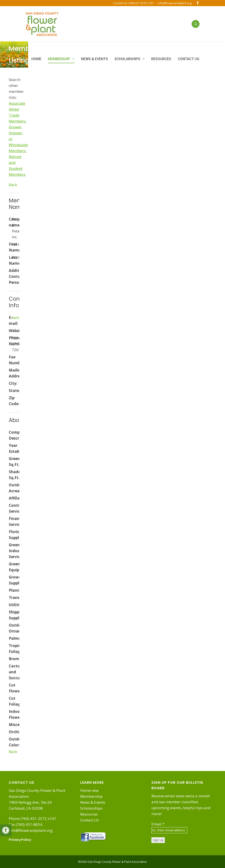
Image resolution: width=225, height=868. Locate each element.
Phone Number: (10, 341)
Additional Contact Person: (10, 276)
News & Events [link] (93, 802)
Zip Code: (10, 401)
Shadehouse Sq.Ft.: (10, 475)
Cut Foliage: (10, 701)
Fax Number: (10, 360)
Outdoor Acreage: (10, 488)
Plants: (10, 590)
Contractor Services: (10, 508)
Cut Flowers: (10, 688)
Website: (10, 331)
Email (158, 824)
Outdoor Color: (10, 742)
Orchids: (10, 732)
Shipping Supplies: (10, 615)
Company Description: (10, 435)
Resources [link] (89, 814)
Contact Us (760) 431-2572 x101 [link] (133, 3)
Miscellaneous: (10, 725)
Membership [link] (91, 796)
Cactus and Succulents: (10, 672)
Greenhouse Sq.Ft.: (10, 462)
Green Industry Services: (10, 551)
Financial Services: (10, 521)
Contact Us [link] (90, 820)
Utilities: (10, 605)
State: (10, 391)
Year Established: (10, 448)
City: (10, 383)
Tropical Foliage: (10, 649)
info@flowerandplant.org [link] (175, 3)
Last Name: (10, 260)
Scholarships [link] (91, 808)
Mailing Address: (10, 373)
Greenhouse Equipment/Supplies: (10, 567)
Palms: (10, 638)
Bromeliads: (10, 659)
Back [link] (13, 185)
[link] (6, 830)
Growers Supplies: (10, 580)
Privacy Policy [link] (20, 840)
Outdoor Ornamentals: (10, 628)
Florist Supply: (10, 535)
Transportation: (10, 598)
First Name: (10, 247)
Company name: (10, 222)
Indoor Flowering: (10, 714)
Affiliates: (10, 498)
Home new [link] (89, 790)
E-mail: (10, 320)
